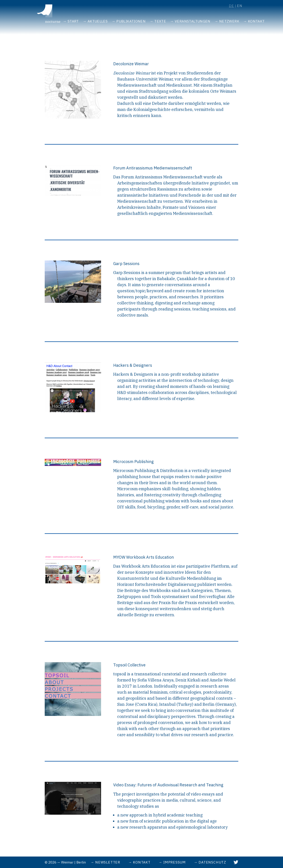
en (240, 6)
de (231, 6)
